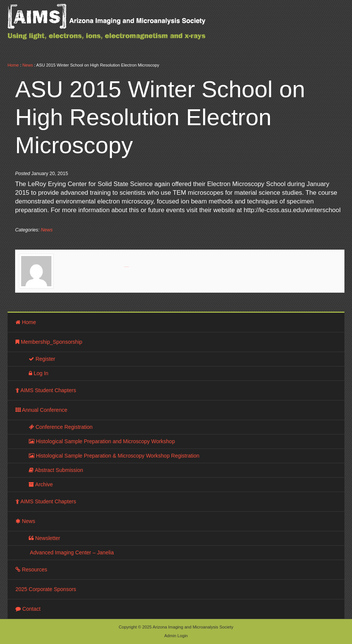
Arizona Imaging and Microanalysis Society (125, 26)
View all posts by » (126, 267)
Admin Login (176, 636)
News (28, 65)
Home (13, 65)
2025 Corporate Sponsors (46, 589)
